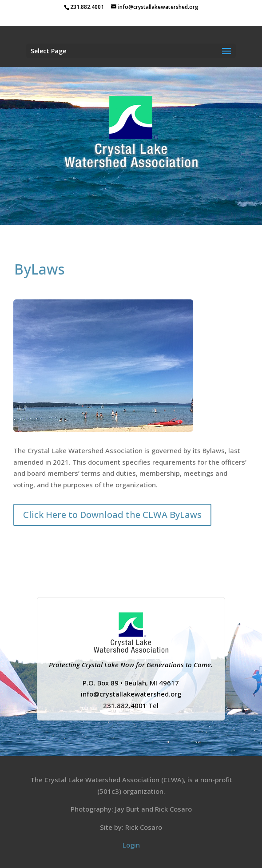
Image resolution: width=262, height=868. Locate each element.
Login (131, 845)
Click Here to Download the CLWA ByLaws (112, 515)
